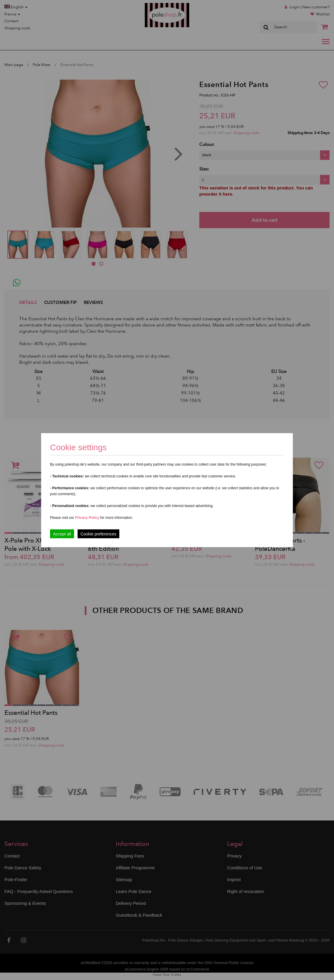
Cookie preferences (98, 534)
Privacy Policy (87, 517)
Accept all (62, 534)
